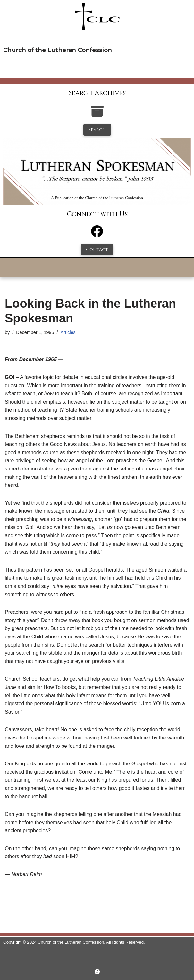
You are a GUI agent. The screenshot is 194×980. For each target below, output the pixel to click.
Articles (68, 332)
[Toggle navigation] (184, 66)
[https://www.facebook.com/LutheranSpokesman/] (97, 972)
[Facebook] (97, 234)
